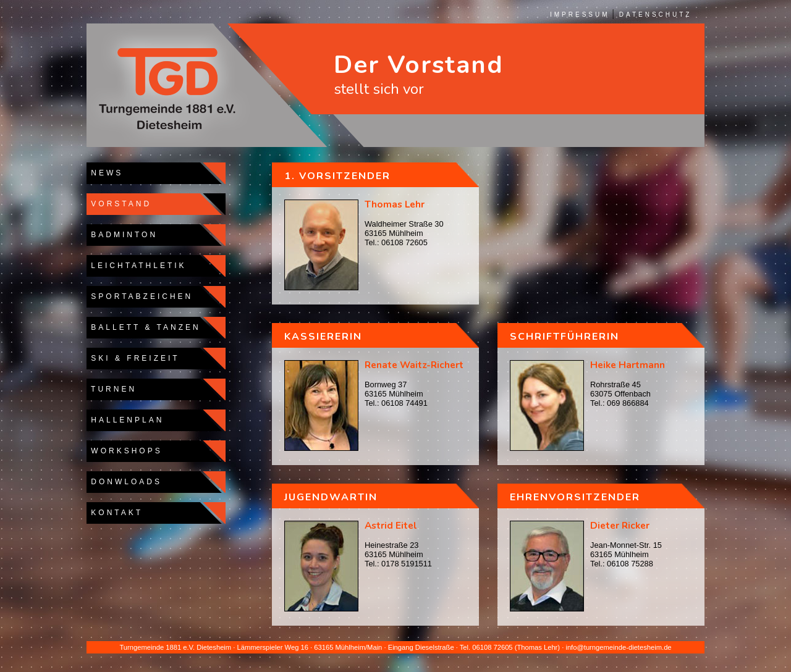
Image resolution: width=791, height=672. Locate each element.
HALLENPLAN (125, 420)
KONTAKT (115, 513)
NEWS (105, 173)
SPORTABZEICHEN (140, 296)
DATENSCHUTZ (656, 15)
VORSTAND (119, 204)
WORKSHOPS (125, 451)
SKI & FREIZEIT (133, 358)
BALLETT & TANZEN (144, 327)
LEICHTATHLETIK (137, 266)
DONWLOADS (124, 482)
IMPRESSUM (580, 15)
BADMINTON (122, 235)
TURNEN (112, 389)
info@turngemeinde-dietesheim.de (618, 647)
